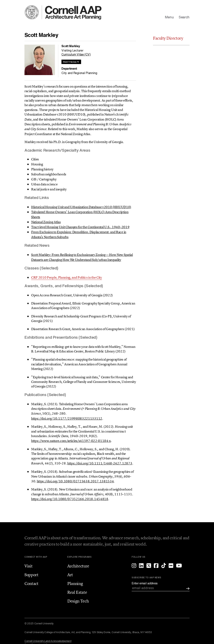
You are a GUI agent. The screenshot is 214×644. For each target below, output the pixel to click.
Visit (28, 566)
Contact (31, 583)
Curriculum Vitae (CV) (76, 55)
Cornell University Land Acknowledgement (48, 641)
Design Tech (78, 601)
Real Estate (77, 592)
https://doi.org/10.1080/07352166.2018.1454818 (70, 499)
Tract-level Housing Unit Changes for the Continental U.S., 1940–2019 (80, 227)
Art (70, 575)
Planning (75, 583)
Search (184, 18)
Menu (169, 18)
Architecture (78, 566)
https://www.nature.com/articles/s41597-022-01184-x (71, 441)
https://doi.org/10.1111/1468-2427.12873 (100, 463)
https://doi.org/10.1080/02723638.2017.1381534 (75, 481)
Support (31, 575)
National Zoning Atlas (46, 222)
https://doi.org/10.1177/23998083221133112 (67, 418)
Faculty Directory (168, 38)
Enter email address (145, 584)
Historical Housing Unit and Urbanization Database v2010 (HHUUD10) (81, 207)
